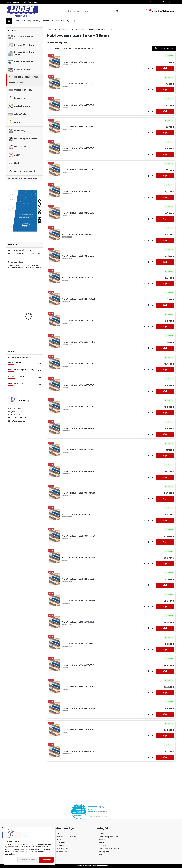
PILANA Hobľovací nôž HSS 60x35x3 (78, 62)
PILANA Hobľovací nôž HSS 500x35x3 (78, 493)
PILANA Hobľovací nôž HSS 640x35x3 (78, 601)
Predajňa (56, 21)
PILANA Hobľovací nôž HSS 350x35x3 (78, 407)
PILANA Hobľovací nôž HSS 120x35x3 (78, 127)
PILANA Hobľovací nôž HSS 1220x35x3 (79, 751)
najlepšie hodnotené (84, 48)
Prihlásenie (154, 2)
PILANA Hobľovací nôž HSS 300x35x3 (78, 364)
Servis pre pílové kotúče (19, 262)
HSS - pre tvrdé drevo (97, 30)
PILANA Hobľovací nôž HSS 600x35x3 (78, 558)
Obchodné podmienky (30, 21)
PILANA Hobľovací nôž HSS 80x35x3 (78, 84)
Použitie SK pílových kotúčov (21, 250)
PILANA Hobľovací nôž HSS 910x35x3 (78, 665)
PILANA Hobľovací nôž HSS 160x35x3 (78, 191)
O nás (16, 21)
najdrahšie (67, 48)
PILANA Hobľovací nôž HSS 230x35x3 (78, 278)
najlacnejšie (54, 48)
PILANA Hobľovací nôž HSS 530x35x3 (78, 536)
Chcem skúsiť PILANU (17, 377)
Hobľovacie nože (61, 30)
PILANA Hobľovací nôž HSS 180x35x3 (78, 234)
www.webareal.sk (100, 866)
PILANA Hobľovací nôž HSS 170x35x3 (78, 213)
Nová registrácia (169, 2)
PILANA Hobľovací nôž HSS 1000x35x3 (79, 687)
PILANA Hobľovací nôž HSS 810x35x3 (78, 644)
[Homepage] (9, 21)
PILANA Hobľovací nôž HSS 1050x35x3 (79, 730)
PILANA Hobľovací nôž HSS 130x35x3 (78, 148)
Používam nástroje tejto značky (21, 370)
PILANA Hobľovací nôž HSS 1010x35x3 (78, 708)
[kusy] (148, 68)
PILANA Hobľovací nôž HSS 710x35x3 (78, 622)
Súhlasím (46, 860)
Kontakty (65, 21)
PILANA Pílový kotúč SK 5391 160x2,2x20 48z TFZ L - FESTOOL (31, 313)
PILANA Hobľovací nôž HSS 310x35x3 (78, 385)
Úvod (49, 30)
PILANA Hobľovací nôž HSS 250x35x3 (78, 321)
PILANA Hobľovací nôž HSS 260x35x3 (78, 342)
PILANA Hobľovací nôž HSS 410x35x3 (78, 450)
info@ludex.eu (18, 421)
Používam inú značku (17, 384)
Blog (73, 21)
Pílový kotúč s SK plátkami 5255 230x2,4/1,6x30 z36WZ (31, 292)
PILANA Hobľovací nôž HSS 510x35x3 (78, 514)
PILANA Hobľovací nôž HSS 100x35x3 (78, 105)
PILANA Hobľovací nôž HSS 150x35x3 (78, 170)
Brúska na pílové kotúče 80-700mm (31, 331)
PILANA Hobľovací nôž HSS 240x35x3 (78, 299)
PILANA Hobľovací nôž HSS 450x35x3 (78, 471)
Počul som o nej (15, 363)
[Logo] (22, 11)
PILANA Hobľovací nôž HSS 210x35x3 (78, 256)
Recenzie (46, 21)
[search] (116, 11)
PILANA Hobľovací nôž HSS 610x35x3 (78, 579)
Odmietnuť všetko (28, 860)
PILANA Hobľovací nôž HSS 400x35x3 (78, 428)
